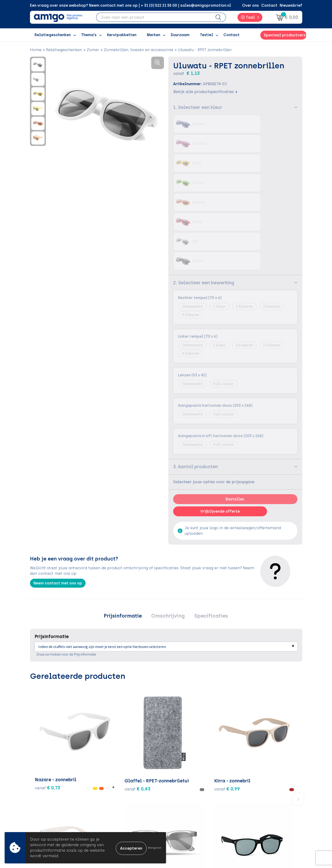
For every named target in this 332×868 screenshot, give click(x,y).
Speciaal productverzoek (285, 35)
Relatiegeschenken (64, 50)
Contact (269, 5)
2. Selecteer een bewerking (204, 185)
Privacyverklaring (256, 797)
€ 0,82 (269, 664)
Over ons (250, 5)
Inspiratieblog (120, 790)
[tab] (125, 519)
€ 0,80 (224, 671)
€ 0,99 (138, 654)
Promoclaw (117, 804)
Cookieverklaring (256, 790)
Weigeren (155, 848)
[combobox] (154, 17)
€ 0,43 (93, 654)
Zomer (93, 50)
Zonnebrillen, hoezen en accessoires (139, 50)
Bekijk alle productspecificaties (205, 92)
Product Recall (187, 811)
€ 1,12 (178, 657)
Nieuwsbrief (291, 5)
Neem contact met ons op (58, 485)
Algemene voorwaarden (263, 783)
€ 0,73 (42, 657)
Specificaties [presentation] (208, 519)
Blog (110, 825)
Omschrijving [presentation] (168, 519)
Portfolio (115, 818)
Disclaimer (250, 804)
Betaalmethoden (189, 790)
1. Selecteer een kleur (198, 107)
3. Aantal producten (196, 369)
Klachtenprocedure (191, 804)
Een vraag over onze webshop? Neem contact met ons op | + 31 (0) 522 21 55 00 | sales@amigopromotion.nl (130, 5)
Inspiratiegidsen (122, 797)
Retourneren (185, 797)
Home (36, 50)
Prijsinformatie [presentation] (125, 519)
